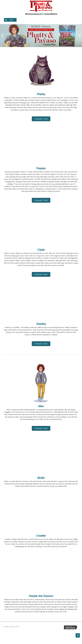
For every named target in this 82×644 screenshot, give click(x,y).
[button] (41, 119)
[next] (80, 36)
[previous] (2, 36)
